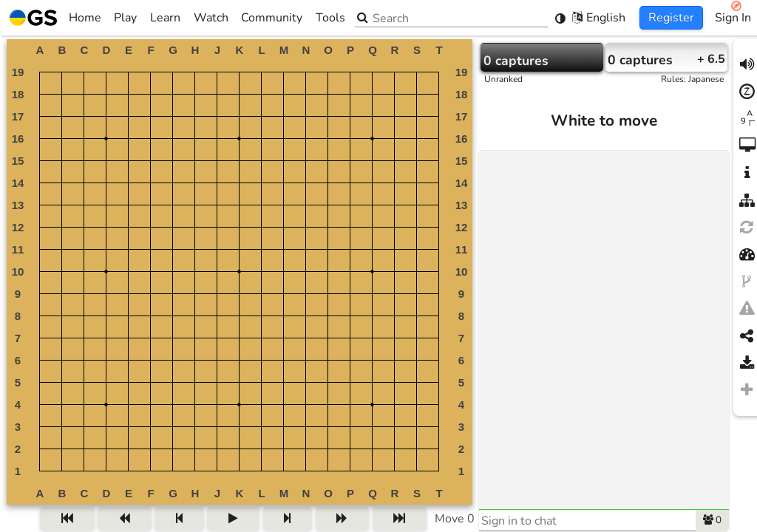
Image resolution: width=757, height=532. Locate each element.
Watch (211, 18)
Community (272, 18)
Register (671, 18)
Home (55, 18)
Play (125, 18)
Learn (165, 18)
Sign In (733, 18)
